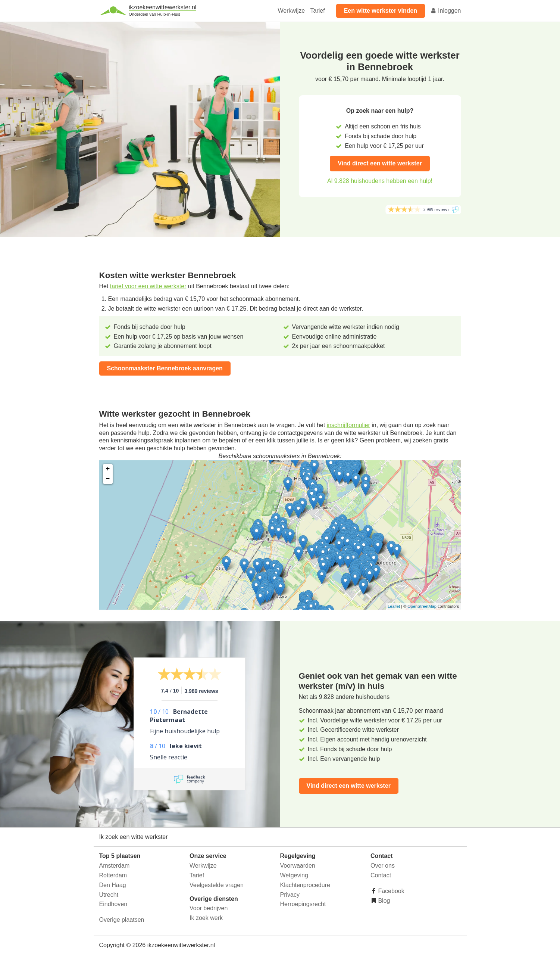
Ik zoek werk (206, 918)
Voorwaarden (298, 866)
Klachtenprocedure (305, 885)
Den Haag (113, 885)
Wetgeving (294, 875)
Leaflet (394, 606)
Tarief (318, 11)
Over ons (383, 866)
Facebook (390, 891)
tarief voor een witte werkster (148, 286)
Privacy (290, 895)
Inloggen (446, 11)
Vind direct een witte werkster (380, 163)
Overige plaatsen (122, 920)
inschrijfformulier (348, 425)
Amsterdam (115, 866)
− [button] (108, 479)
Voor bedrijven (209, 908)
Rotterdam (113, 875)
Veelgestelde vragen (217, 885)
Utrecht (109, 895)
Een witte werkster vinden (381, 11)
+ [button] (108, 469)
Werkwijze (292, 11)
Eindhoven (113, 904)
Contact (381, 875)
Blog (383, 901)
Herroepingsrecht (303, 904)
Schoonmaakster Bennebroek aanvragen (165, 368)
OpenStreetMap (422, 606)
